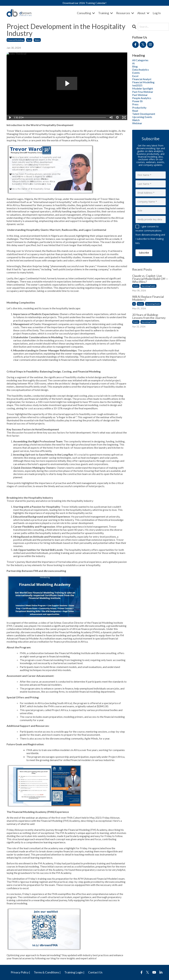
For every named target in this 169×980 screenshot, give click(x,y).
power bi (137, 101)
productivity (139, 108)
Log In (157, 13)
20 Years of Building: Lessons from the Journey (149, 316)
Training (106, 13)
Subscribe (144, 253)
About (143, 13)
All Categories (140, 60)
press (135, 104)
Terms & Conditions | (47, 972)
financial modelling (16, 40)
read (29, 40)
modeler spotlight (143, 88)
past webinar (140, 95)
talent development (144, 114)
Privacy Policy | (20, 972)
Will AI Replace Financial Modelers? (148, 298)
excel (135, 76)
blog (135, 66)
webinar (137, 123)
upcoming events (142, 117)
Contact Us (95, 972)
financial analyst (142, 79)
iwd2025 (137, 85)
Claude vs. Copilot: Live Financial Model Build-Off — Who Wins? (150, 279)
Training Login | (74, 972)
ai (133, 63)
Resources (125, 13)
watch (37, 40)
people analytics (142, 98)
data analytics (141, 70)
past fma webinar (143, 92)
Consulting (86, 13)
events (136, 73)
